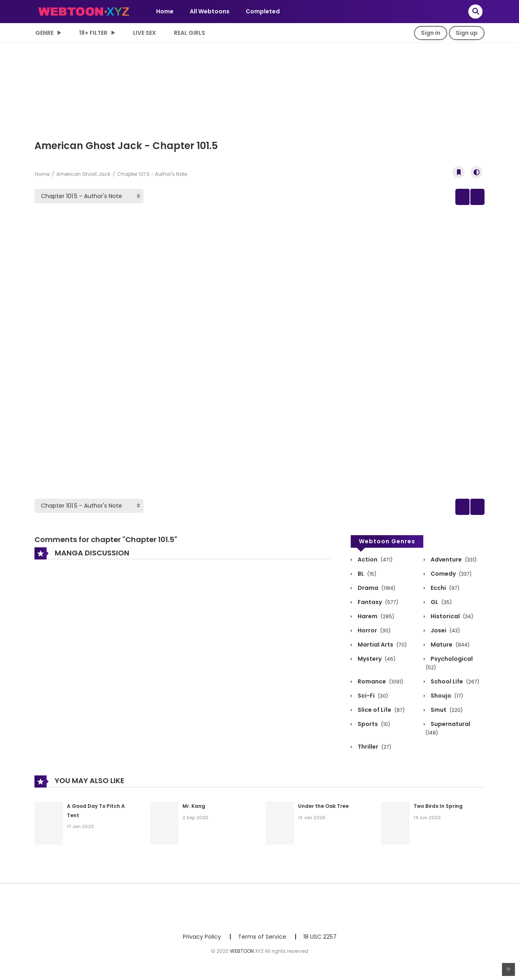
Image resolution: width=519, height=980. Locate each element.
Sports (373, 727)
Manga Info (454, 197)
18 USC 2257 (320, 939)
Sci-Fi (372, 698)
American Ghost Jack (83, 174)
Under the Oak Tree (323, 809)
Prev (414, 197)
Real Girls (190, 33)
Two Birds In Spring (438, 809)
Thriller (374, 749)
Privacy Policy (202, 939)
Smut (446, 713)
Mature (449, 647)
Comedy (450, 576)
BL (366, 576)
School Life (454, 684)
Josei (445, 633)
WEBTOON (242, 954)
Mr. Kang (194, 809)
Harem (375, 619)
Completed (263, 11)
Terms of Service (262, 939)
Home (165, 11)
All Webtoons (210, 11)
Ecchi (444, 591)
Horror (373, 633)
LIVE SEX (145, 33)
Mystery (376, 662)
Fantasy (377, 605)
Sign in (431, 33)
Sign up (467, 33)
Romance (380, 684)
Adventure (453, 562)
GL (441, 605)
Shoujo (446, 698)
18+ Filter (93, 33)
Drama (376, 591)
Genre (44, 33)
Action (374, 562)
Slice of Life (381, 713)
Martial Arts (382, 647)
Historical (451, 619)
